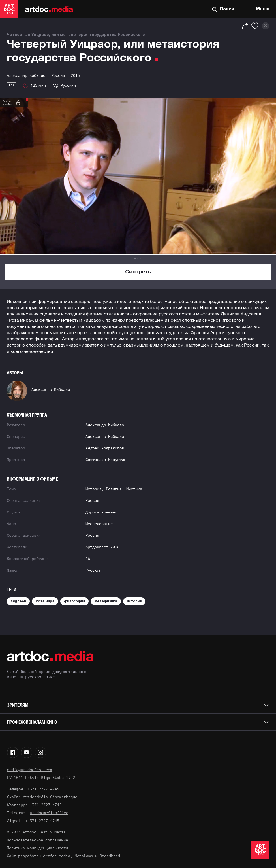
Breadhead (110, 856)
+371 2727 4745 (43, 789)
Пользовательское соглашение (37, 840)
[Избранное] (255, 26)
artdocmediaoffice (49, 813)
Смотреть (138, 272)
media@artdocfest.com (30, 770)
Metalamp (84, 856)
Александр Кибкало (51, 390)
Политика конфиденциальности (37, 848)
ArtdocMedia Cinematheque (50, 797)
